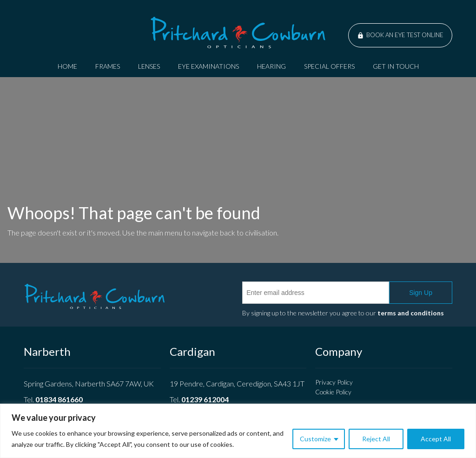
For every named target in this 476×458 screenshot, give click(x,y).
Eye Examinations (208, 66)
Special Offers (329, 66)
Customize (315, 439)
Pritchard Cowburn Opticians (238, 33)
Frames (108, 66)
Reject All (376, 439)
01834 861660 (59, 399)
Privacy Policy (334, 382)
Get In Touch (396, 66)
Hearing (271, 66)
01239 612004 (205, 399)
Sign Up (421, 293)
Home (67, 66)
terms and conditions (411, 313)
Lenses (149, 66)
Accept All (436, 439)
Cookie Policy (333, 392)
